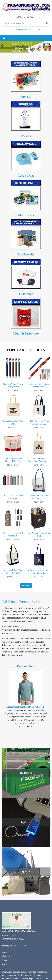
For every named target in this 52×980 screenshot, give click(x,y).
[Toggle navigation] (4, 38)
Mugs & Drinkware (26, 333)
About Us (6, 956)
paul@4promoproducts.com (28, 29)
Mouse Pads (26, 215)
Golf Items (26, 294)
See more (26, 586)
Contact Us (6, 960)
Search (5, 964)
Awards (26, 136)
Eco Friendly (26, 254)
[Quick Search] (23, 23)
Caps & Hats (26, 175)
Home (4, 952)
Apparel (26, 96)
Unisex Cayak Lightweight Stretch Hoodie (26, 707)
